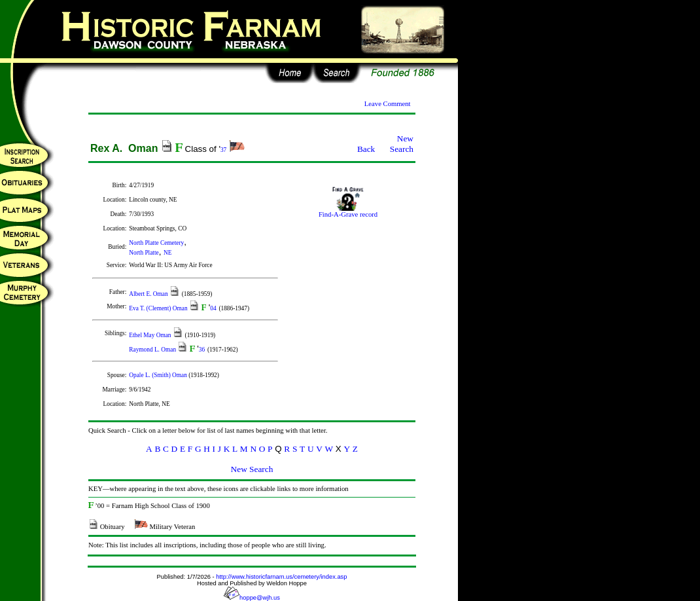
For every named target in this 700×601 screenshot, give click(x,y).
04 (213, 308)
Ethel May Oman (151, 335)
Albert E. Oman (149, 294)
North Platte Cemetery (156, 243)
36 (202, 350)
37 (223, 150)
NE (167, 253)
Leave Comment (388, 104)
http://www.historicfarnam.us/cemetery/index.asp (281, 577)
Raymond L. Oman (153, 350)
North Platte (144, 253)
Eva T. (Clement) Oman (159, 308)
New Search (402, 144)
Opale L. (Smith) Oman (159, 375)
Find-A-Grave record (348, 211)
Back (366, 149)
